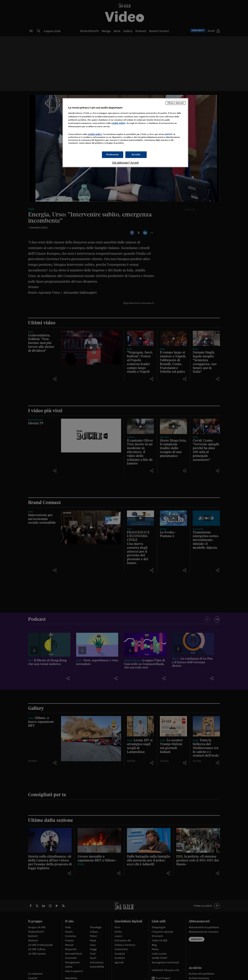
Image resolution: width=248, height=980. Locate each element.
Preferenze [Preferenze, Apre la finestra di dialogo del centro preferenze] (113, 155)
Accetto (136, 155)
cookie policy (118, 123)
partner (169, 134)
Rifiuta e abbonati (176, 103)
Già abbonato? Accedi (125, 163)
